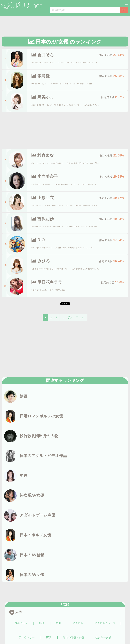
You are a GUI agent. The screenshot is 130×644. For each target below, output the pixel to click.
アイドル (78, 623)
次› (70, 317)
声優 (49, 637)
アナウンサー (27, 637)
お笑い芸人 (21, 623)
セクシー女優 (103, 637)
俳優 (42, 623)
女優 (58, 623)
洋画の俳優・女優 (73, 637)
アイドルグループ (105, 623)
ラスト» (81, 317)
